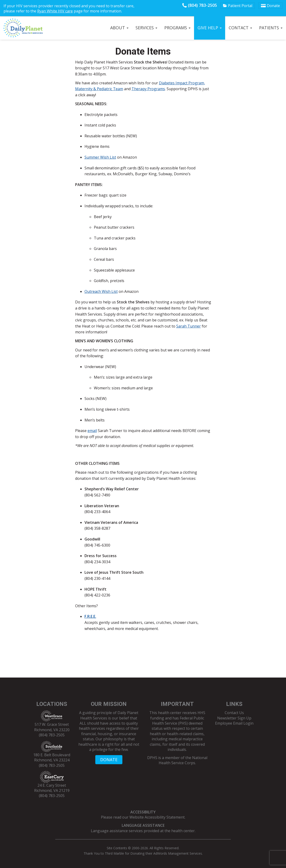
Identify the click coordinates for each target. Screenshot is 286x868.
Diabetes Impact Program (181, 83)
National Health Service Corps (183, 760)
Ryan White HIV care (55, 11)
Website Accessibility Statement (157, 817)
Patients (271, 28)
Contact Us (234, 713)
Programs (177, 28)
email (92, 431)
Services (146, 28)
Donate (270, 6)
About (119, 28)
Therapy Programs (148, 89)
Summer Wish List (100, 157)
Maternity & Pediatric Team (99, 89)
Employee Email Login (234, 723)
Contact (240, 28)
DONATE (109, 760)
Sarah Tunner (189, 326)
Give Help (210, 28)
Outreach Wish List (101, 291)
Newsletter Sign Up (234, 718)
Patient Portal (238, 6)
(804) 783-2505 (200, 5)
